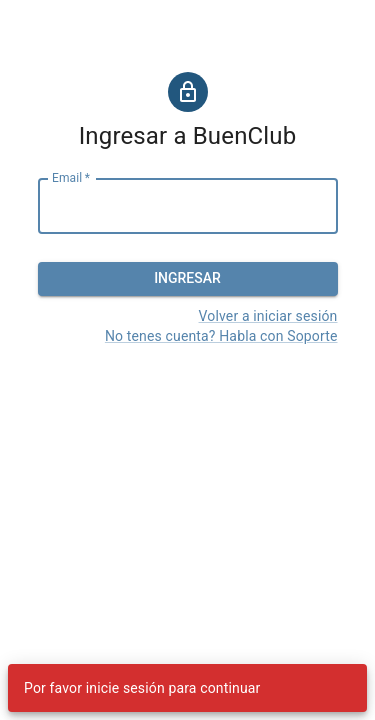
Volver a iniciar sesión (268, 316)
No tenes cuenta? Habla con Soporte (221, 336)
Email (71, 178)
